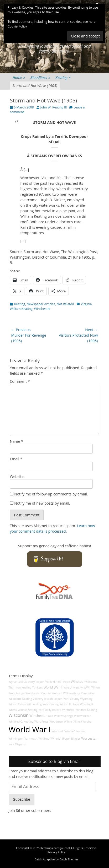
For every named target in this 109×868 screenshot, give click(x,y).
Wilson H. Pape (69, 704)
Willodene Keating (20, 699)
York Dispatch (18, 744)
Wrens (13, 710)
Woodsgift (87, 704)
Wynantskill (16, 682)
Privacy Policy (57, 852)
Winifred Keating (86, 710)
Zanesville (88, 693)
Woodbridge (17, 693)
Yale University (73, 687)
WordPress (41, 722)
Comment (20, 381)
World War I (30, 729)
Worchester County (38, 693)
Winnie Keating (28, 710)
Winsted (77, 682)
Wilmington (16, 739)
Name (17, 441)
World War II (53, 687)
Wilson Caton (17, 704)
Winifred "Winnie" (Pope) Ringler (59, 739)
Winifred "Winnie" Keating (69, 731)
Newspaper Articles (41, 304)
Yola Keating (51, 704)
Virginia (86, 304)
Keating (63, 77)
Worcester (89, 738)
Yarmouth (31, 739)
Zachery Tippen (34, 682)
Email (16, 459)
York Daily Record (50, 710)
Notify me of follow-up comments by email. (51, 494)
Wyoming (86, 699)
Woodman (56, 722)
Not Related (65, 304)
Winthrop (68, 710)
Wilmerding (34, 704)
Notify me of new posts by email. (42, 503)
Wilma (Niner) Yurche (78, 722)
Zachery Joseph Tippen (48, 699)
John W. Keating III (54, 107)
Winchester (42, 309)
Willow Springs (64, 716)
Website (17, 476)
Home (19, 77)
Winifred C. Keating (21, 722)
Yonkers (38, 687)
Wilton (96, 687)
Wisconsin (19, 715)
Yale (51, 716)
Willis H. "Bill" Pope (58, 682)
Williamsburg (72, 693)
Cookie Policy (17, 26)
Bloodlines (40, 77)
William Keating (21, 309)
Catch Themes (69, 859)
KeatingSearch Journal (55, 848)
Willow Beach (83, 716)
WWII (87, 687)
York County (71, 699)
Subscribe (22, 799)
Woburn (57, 693)
